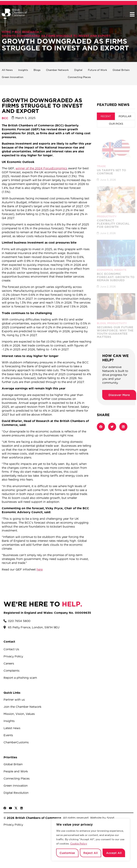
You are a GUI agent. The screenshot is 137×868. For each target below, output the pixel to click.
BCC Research (27, 32)
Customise (67, 853)
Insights (23, 70)
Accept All (114, 853)
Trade (101, 163)
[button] (132, 15)
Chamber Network (57, 70)
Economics (105, 267)
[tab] (106, 116)
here (40, 569)
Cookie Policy (79, 844)
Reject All (91, 853)
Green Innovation (13, 77)
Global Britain (121, 70)
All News (7, 70)
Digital (78, 70)
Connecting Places (79, 77)
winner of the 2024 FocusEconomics (41, 168)
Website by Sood (102, 818)
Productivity (107, 213)
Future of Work (97, 70)
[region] (91, 840)
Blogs (37, 70)
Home (6, 32)
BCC (5, 118)
